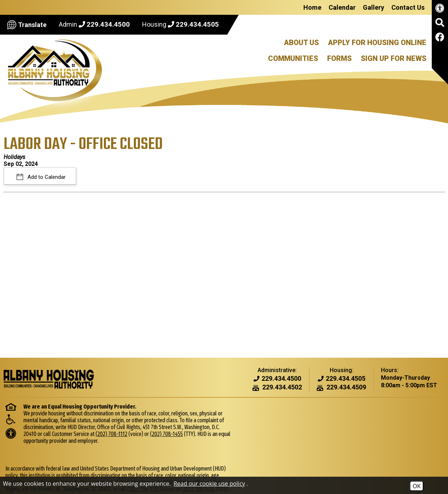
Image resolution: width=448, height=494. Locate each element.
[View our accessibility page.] (440, 10)
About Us (301, 43)
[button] (440, 25)
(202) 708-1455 (246, 440)
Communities (293, 58)
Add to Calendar (46, 177)
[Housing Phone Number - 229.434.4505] (346, 379)
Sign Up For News (394, 58)
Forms (339, 58)
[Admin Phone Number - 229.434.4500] (281, 379)
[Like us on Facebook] (440, 38)
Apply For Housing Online (377, 43)
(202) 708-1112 (148, 434)
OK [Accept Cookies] (417, 486)
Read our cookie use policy (209, 484)
